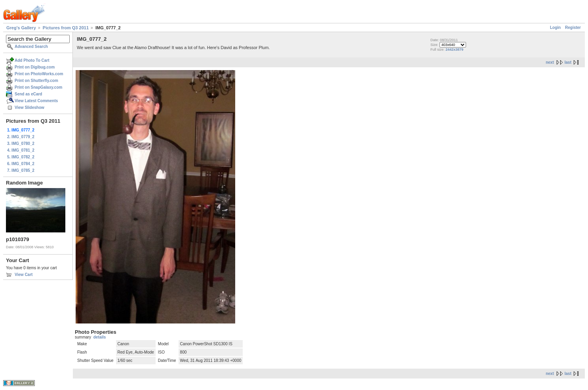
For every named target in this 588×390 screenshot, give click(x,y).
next (550, 62)
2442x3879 (454, 49)
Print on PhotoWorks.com (39, 74)
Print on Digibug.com (35, 67)
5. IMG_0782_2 (21, 157)
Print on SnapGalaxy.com (38, 87)
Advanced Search (31, 47)
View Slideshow (29, 107)
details (100, 337)
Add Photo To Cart (32, 60)
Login (555, 28)
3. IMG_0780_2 (21, 144)
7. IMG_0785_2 (21, 170)
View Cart (24, 275)
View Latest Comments (36, 101)
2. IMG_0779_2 (21, 137)
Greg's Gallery (21, 28)
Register (573, 28)
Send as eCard (28, 94)
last (568, 62)
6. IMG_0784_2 (21, 164)
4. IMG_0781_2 (21, 150)
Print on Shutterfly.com (36, 81)
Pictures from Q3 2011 (66, 28)
